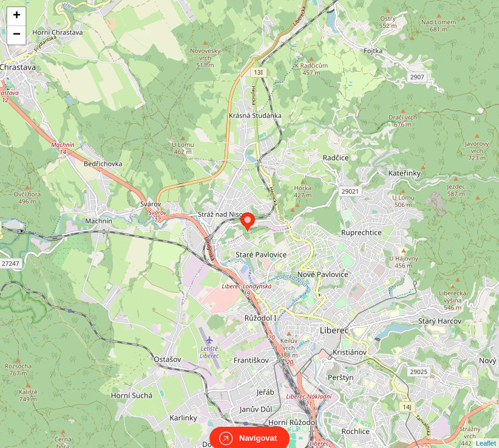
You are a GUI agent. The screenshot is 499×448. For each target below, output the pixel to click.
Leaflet (486, 432)
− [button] (17, 35)
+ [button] (17, 16)
